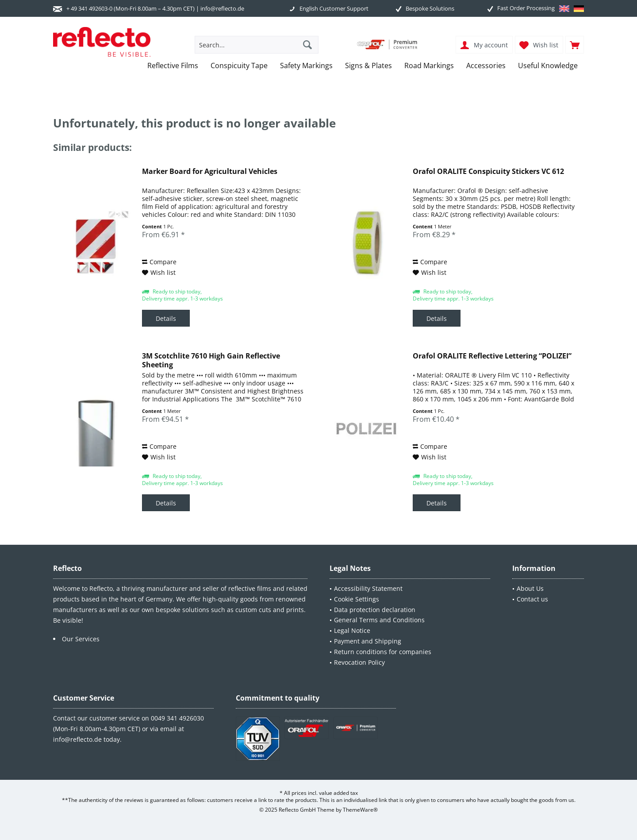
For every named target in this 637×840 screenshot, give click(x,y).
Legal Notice (352, 630)
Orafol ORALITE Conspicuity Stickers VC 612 (488, 171)
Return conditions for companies (383, 652)
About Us (530, 588)
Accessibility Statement (368, 588)
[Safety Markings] (306, 66)
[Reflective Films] (173, 66)
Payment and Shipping (368, 641)
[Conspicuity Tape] (239, 66)
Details (166, 318)
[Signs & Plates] (368, 66)
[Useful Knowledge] (548, 66)
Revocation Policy (359, 662)
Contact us (532, 599)
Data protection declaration (375, 610)
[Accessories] (486, 66)
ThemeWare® (360, 810)
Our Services (81, 639)
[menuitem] (575, 45)
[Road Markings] (429, 66)
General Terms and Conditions (379, 620)
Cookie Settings (357, 599)
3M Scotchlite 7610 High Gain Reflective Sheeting (211, 360)
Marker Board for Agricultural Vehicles (210, 171)
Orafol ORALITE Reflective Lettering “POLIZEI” (492, 356)
